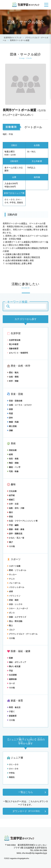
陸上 (10, 625)
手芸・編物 (13, 525)
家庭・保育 (17, 701)
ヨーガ (11, 683)
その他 (11, 546)
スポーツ (16, 559)
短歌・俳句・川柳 (16, 508)
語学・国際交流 (15, 534)
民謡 (10, 413)
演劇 (10, 430)
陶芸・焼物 (13, 463)
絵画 (10, 454)
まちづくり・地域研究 (18, 353)
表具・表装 (13, 459)
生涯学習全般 (14, 340)
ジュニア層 (17, 758)
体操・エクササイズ (17, 617)
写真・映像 (13, 471)
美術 (13, 443)
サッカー (12, 575)
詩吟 (10, 418)
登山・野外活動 (15, 621)
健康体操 (12, 679)
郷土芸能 (12, 426)
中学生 (11, 773)
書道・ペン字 (14, 467)
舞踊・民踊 (13, 422)
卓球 (10, 591)
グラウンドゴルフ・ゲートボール (22, 634)
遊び (10, 542)
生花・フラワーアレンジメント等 (22, 521)
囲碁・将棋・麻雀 (16, 529)
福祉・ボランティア (17, 662)
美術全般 (12, 450)
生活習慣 (12, 675)
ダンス (11, 613)
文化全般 (12, 491)
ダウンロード (26, 811)
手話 (10, 671)
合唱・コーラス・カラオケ (19, 405)
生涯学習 (16, 333)
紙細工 (11, 500)
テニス (11, 579)
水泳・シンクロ (15, 604)
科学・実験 (13, 381)
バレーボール (14, 583)
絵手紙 (11, 495)
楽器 (10, 409)
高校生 (11, 777)
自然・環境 (13, 377)
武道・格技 (13, 600)
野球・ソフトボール (17, 570)
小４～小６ (13, 769)
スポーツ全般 (14, 566)
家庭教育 (12, 716)
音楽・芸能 (17, 394)
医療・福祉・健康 (21, 651)
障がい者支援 (14, 666)
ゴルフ (11, 630)
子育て (11, 712)
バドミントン (14, 596)
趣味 (13, 484)
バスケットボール (16, 587)
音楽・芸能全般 (15, 401)
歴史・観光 (13, 373)
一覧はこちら (26, 792)
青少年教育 (13, 344)
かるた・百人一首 (16, 538)
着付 (10, 512)
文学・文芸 (13, 504)
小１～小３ (13, 764)
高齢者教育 (13, 349)
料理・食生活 (14, 707)
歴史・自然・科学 (21, 366)
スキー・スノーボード (18, 608)
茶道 (10, 517)
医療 (10, 658)
